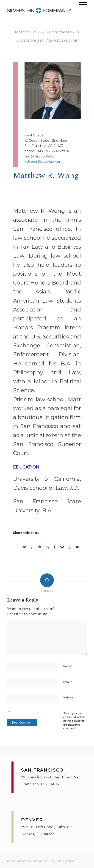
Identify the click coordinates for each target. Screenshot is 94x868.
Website (68, 698)
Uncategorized (30, 40)
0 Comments (59, 32)
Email (68, 682)
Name (68, 666)
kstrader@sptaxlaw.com (44, 162)
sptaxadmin (67, 40)
